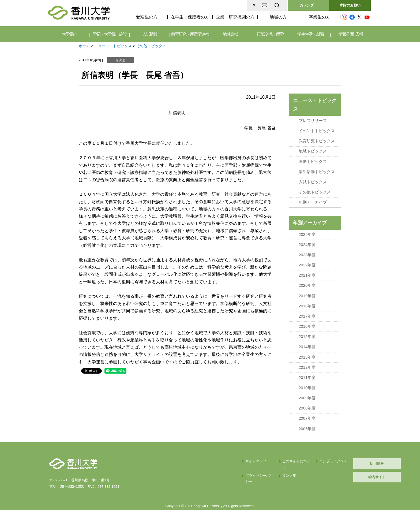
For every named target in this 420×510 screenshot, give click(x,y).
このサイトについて (251, 446)
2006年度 (307, 414)
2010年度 (307, 375)
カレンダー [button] (308, 5)
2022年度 (307, 259)
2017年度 (307, 307)
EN (256, 5)
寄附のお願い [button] (350, 5)
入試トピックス (313, 179)
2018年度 (307, 298)
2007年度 (307, 405)
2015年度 (307, 327)
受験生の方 (147, 17)
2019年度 (307, 288)
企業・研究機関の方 (235, 17)
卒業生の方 (320, 17)
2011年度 (307, 366)
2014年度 (307, 337)
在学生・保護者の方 (190, 17)
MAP (214, 5)
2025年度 (307, 230)
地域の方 (278, 17)
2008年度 (307, 395)
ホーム (84, 46)
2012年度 (307, 356)
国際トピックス (313, 159)
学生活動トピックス (317, 169)
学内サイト (345, 462)
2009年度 (307, 385)
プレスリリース (313, 120)
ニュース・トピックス (113, 46)
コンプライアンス (293, 446)
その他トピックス (151, 46)
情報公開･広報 (351, 34)
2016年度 (307, 317)
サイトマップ (202, 446)
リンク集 (242, 455)
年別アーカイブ (313, 198)
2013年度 (307, 346)
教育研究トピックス (317, 140)
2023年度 (307, 249)
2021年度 (307, 269)
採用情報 (345, 449)
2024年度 (307, 239)
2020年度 (307, 278)
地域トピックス (313, 150)
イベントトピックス (317, 130)
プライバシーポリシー (209, 455)
